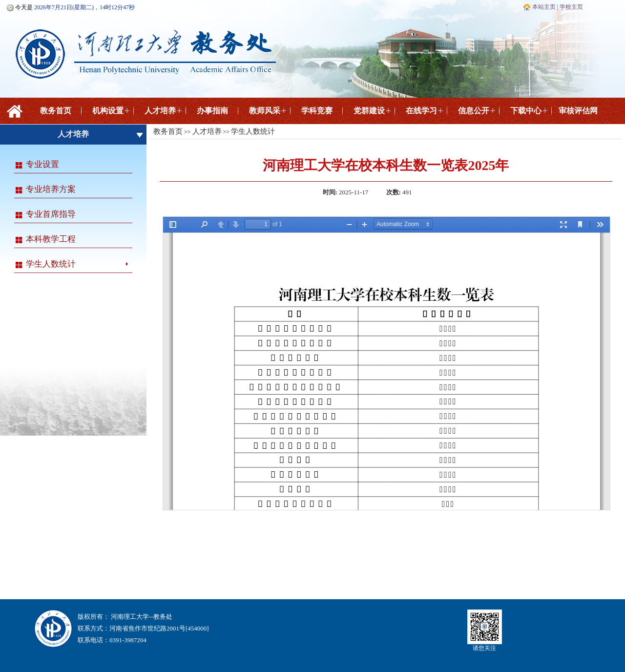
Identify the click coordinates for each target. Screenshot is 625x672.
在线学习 (421, 111)
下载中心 (526, 111)
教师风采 (265, 111)
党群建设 (369, 111)
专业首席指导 (51, 214)
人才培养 (160, 111)
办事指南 (212, 111)
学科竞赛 (317, 111)
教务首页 (56, 111)
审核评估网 (578, 111)
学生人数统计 (51, 264)
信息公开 (474, 111)
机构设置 (108, 111)
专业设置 (42, 164)
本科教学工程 (51, 239)
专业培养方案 (51, 189)
